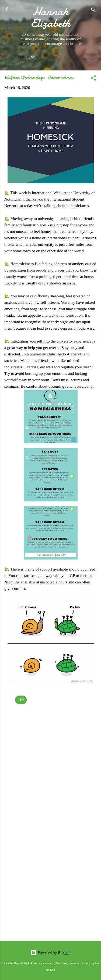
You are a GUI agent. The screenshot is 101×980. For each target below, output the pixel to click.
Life (21, 700)
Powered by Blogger (50, 953)
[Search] (93, 11)
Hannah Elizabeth (51, 17)
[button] (93, 79)
